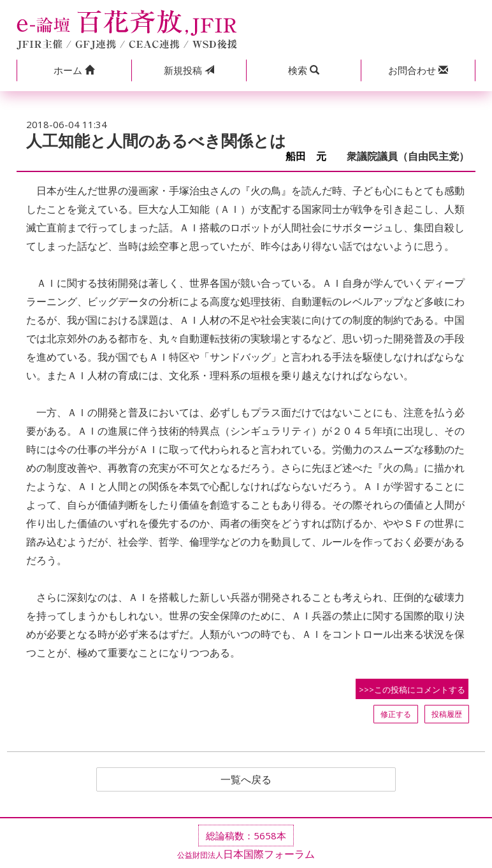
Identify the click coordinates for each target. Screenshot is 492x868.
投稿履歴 (447, 714)
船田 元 (311, 156)
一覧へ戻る (246, 779)
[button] (74, 70)
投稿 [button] (189, 70)
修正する (396, 714)
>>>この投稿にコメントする (412, 690)
